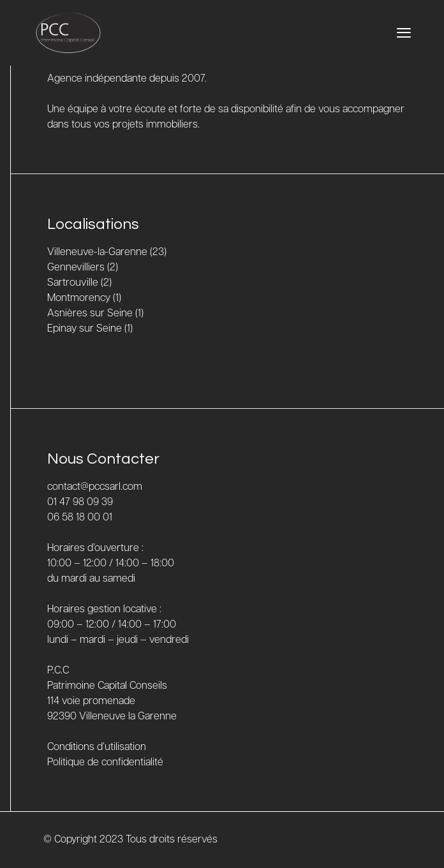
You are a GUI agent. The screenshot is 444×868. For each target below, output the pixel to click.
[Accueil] (68, 33)
